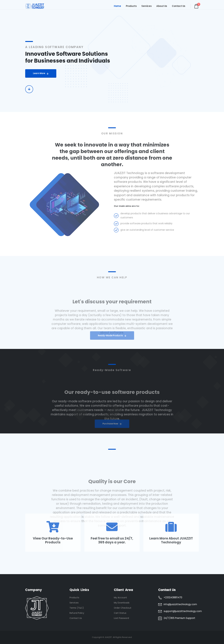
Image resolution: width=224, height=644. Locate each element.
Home (117, 6)
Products (131, 6)
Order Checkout (123, 608)
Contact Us (179, 6)
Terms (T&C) (77, 608)
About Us (162, 6)
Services (146, 6)
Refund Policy (77, 613)
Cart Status (120, 613)
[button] (41, 76)
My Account (120, 598)
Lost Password (121, 618)
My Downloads (122, 603)
